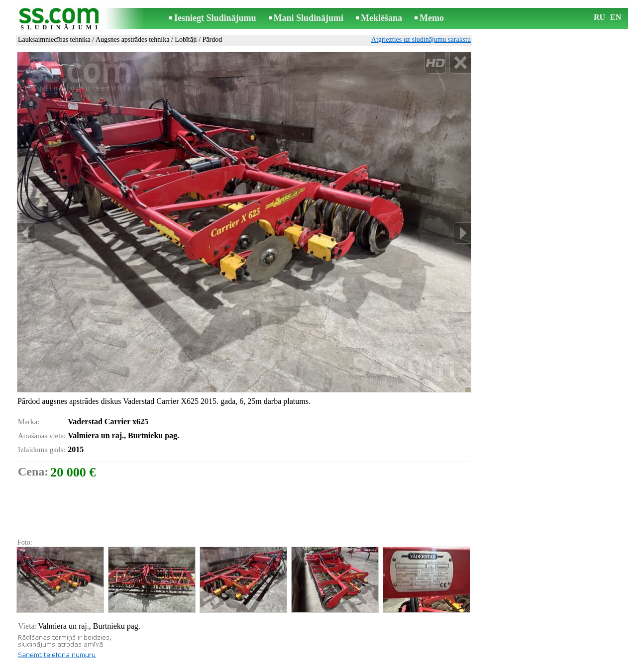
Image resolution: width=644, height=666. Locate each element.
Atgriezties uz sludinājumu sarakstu (421, 40)
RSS (367, 659)
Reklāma (303, 659)
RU (599, 17)
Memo (432, 18)
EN (616, 17)
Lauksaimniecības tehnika (54, 40)
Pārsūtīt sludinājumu (56, 644)
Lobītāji (186, 40)
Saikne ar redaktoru (255, 659)
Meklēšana (381, 18)
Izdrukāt (39, 633)
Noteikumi (205, 659)
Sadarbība (338, 659)
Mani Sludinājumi (309, 18)
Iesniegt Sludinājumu (215, 18)
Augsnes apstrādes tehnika (133, 40)
